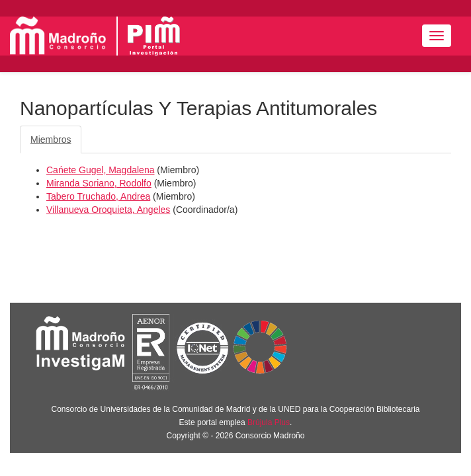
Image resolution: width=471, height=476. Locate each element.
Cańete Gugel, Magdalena (100, 170)
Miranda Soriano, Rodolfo (99, 183)
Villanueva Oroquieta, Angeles (108, 210)
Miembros (51, 139)
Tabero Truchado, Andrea (98, 196)
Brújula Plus (269, 422)
